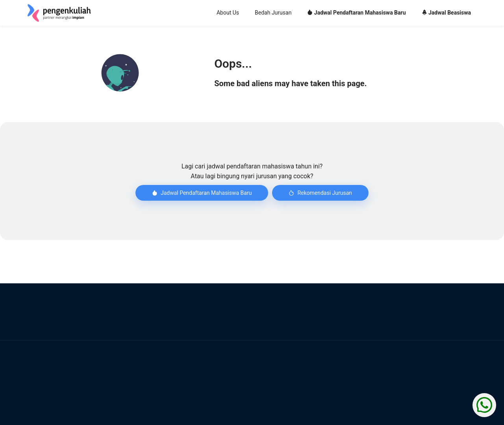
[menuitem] (228, 13)
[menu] (299, 13)
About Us (228, 13)
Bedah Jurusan (273, 13)
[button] (120, 73)
